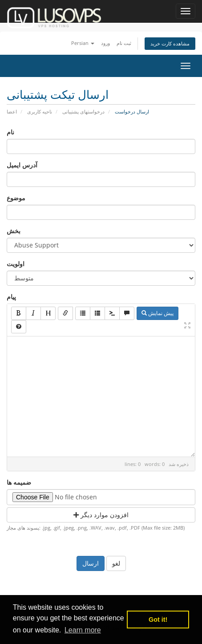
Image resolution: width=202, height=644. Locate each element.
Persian (83, 43)
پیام (11, 297)
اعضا (12, 111)
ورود (105, 43)
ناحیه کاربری (40, 111)
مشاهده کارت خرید (170, 43)
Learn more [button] (83, 630)
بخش (14, 231)
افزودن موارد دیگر (101, 515)
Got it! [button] (158, 620)
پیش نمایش (158, 313)
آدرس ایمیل (22, 165)
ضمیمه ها (19, 482)
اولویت (16, 264)
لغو (116, 563)
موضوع (16, 198)
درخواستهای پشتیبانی (83, 111)
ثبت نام (124, 43)
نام (10, 132)
